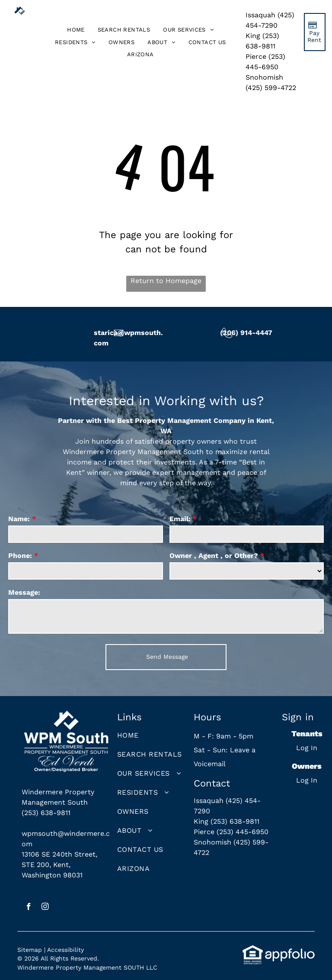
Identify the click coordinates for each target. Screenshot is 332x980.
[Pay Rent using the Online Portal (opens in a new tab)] (315, 32)
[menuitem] (76, 30)
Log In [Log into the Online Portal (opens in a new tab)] (307, 748)
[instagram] (45, 908)
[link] (140, 55)
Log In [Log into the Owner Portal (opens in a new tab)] (307, 780)
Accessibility (65, 950)
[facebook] (29, 908)
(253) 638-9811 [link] (46, 813)
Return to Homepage (166, 281)
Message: (24, 592)
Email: (180, 519)
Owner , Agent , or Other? (214, 556)
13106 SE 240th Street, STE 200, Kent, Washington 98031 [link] (59, 865)
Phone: (20, 556)
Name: (19, 519)
